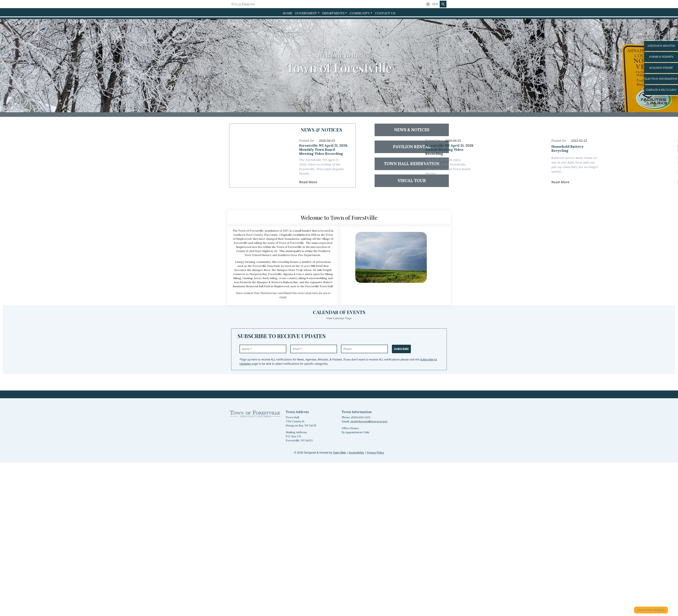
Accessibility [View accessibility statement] (356, 453)
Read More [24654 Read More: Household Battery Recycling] (560, 182)
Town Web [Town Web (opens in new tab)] (339, 453)
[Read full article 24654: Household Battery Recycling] (576, 150)
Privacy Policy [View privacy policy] (376, 453)
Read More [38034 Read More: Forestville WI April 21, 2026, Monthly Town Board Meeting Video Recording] (308, 182)
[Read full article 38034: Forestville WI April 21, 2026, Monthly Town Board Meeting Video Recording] (324, 150)
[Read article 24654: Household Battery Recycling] (513, 156)
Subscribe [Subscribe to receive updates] (401, 349)
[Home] (243, 4)
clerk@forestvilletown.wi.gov (369, 421)
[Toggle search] (443, 4)
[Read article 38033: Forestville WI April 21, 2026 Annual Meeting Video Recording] (387, 156)
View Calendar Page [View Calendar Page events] (339, 318)
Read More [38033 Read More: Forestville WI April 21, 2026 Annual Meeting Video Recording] (434, 182)
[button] (307, 13)
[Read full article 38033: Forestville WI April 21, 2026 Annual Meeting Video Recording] (450, 150)
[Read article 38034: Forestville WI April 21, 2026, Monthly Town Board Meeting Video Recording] (261, 156)
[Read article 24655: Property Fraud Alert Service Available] (639, 156)
